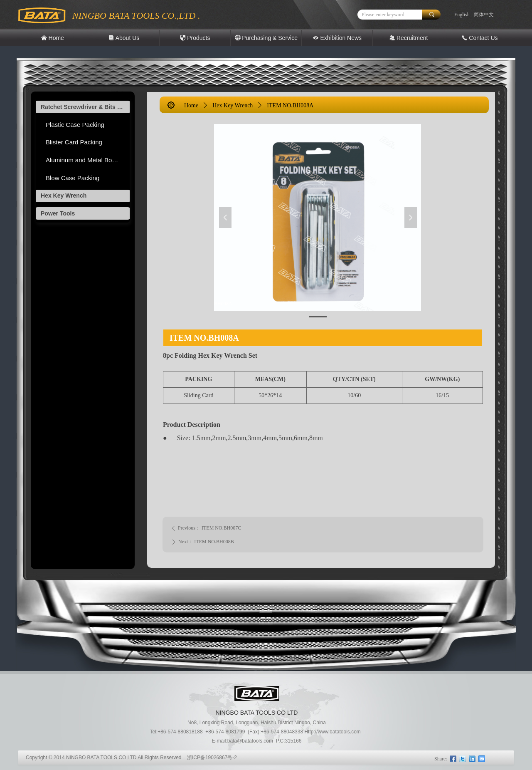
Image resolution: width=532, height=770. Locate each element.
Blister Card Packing (74, 142)
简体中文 (484, 15)
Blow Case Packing (73, 178)
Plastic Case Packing (75, 125)
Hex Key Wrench (64, 196)
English (462, 15)
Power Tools (58, 213)
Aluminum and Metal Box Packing (88, 160)
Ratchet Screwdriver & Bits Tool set (85, 107)
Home (191, 105)
